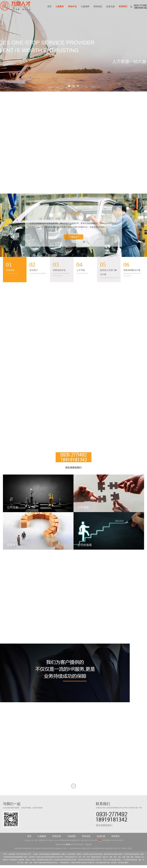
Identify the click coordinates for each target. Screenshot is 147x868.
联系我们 (123, 6)
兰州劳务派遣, (46, 848)
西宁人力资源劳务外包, (73, 848)
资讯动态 (98, 6)
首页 (49, 6)
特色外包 (72, 6)
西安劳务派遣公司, (58, 848)
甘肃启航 (88, 844)
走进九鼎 (110, 6)
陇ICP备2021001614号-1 (90, 840)
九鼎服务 (60, 6)
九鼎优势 (85, 6)
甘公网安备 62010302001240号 (111, 840)
